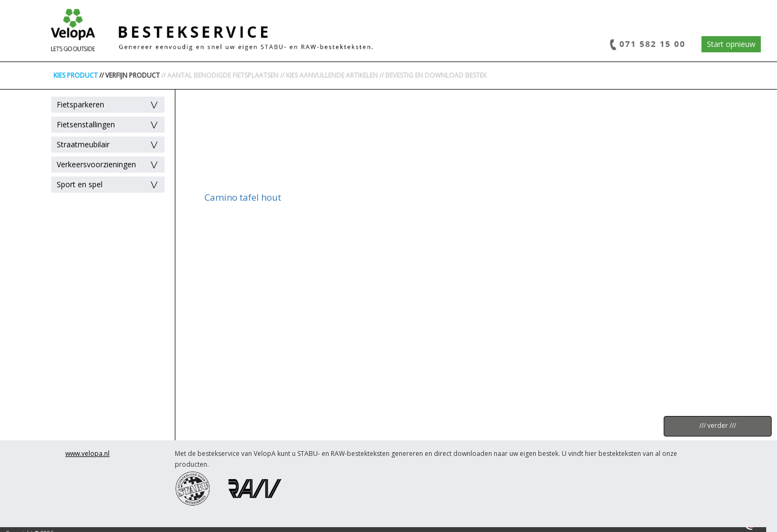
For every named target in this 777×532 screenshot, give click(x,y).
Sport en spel (80, 184)
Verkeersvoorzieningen (96, 164)
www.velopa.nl (87, 453)
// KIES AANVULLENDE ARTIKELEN (329, 75)
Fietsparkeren (80, 104)
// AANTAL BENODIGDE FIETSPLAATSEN (220, 75)
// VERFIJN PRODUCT (129, 75)
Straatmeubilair (83, 144)
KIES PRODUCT (76, 75)
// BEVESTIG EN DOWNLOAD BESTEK (433, 75)
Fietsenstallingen (86, 124)
